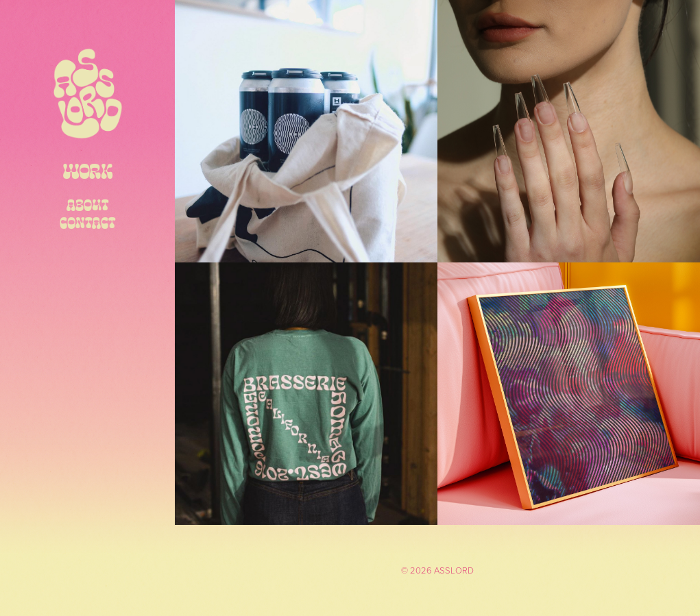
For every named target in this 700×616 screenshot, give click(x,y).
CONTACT (88, 222)
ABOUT (88, 205)
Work (87, 170)
